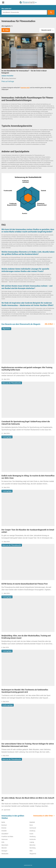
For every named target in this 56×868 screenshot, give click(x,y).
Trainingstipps (7, 437)
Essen (31, 834)
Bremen (4, 828)
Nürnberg (33, 848)
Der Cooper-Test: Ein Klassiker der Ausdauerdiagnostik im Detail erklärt (28, 531)
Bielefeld (32, 822)
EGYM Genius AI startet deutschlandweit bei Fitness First (25, 584)
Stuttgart (4, 851)
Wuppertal (33, 854)
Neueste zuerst (46, 30)
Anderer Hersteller (7, 76)
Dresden (4, 831)
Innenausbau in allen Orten (43, 816)
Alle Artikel (49, 324)
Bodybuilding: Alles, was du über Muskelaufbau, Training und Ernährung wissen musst (26, 637)
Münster (4, 848)
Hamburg (33, 837)
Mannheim (5, 845)
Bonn (31, 825)
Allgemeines (6, 329)
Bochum (4, 825)
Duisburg (32, 831)
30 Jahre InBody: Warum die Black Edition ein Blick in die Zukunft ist (28, 799)
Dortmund (33, 828)
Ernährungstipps (8, 705)
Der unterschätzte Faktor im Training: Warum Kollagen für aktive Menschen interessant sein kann (28, 745)
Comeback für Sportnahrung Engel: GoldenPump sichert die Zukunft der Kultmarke (26, 423)
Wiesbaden (5, 854)
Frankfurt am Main (7, 837)
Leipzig (32, 842)
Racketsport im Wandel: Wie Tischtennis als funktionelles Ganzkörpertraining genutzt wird (25, 691)
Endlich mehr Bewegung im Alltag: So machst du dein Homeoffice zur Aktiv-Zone (28, 477)
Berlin (3, 822)
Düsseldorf (5, 834)
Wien (31, 851)
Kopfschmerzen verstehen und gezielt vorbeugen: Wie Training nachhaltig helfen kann (27, 369)
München (32, 845)
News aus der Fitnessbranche (12, 383)
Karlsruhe (33, 839)
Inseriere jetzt (25, 88)
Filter (6, 30)
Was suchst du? (6, 9)
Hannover (5, 839)
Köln (3, 842)
